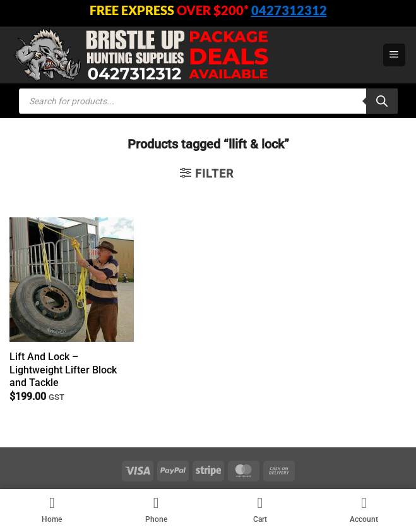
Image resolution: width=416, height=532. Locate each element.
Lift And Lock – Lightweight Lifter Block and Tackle (63, 370)
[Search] (382, 101)
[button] (394, 55)
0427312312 (289, 10)
